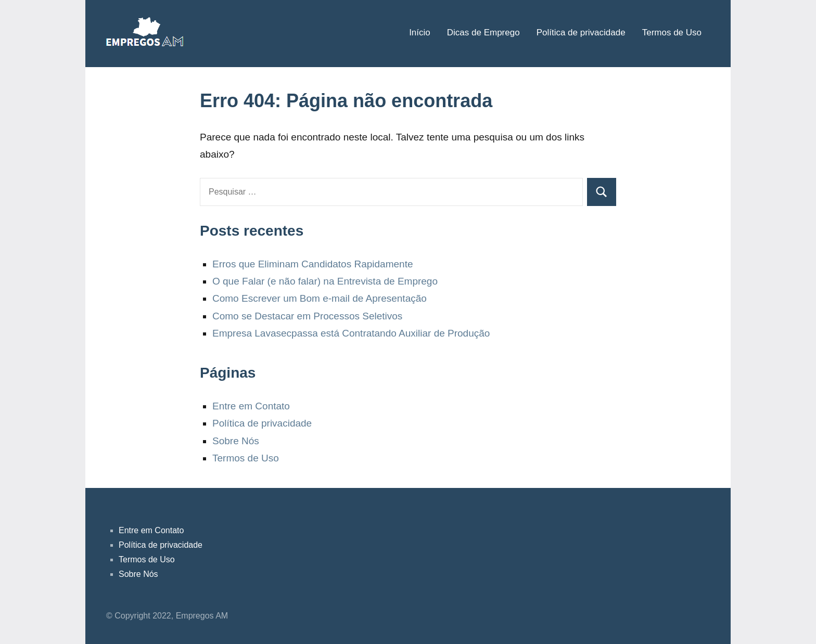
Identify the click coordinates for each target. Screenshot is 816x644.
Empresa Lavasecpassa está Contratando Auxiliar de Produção (351, 333)
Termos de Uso (672, 33)
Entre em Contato (251, 406)
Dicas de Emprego (483, 33)
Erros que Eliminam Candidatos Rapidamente (313, 264)
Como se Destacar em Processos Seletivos (307, 316)
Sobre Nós (236, 441)
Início (420, 33)
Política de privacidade (581, 33)
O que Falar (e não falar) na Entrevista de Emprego (325, 281)
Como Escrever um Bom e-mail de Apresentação (320, 298)
